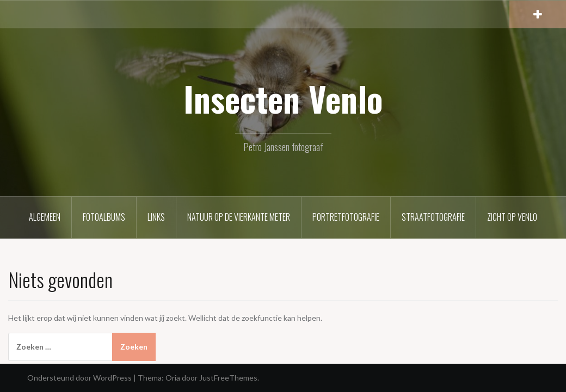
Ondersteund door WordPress (79, 378)
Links (156, 217)
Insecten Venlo (283, 98)
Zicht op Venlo (512, 217)
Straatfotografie (433, 217)
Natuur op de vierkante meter (239, 217)
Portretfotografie (346, 217)
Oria (173, 378)
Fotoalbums (104, 217)
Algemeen (45, 217)
